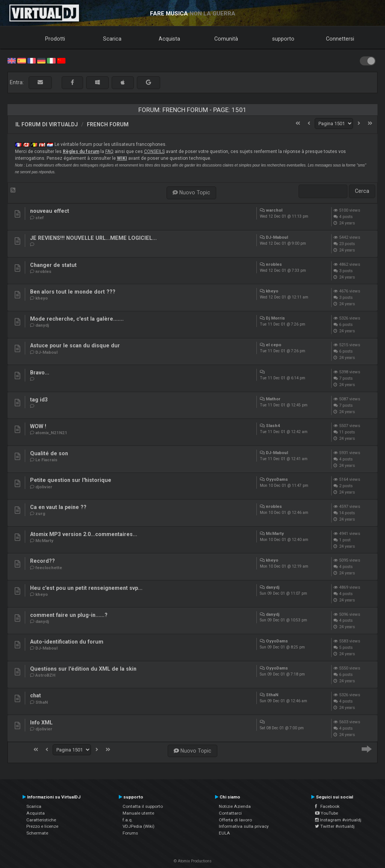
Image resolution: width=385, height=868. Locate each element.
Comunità (226, 39)
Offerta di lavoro (235, 820)
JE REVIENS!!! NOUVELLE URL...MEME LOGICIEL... (93, 238)
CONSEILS (154, 151)
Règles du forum (81, 151)
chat (36, 695)
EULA (224, 833)
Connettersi (340, 39)
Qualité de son (49, 453)
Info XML (41, 723)
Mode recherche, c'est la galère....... (77, 319)
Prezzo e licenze (42, 826)
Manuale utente (138, 813)
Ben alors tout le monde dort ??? (73, 292)
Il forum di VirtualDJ (47, 124)
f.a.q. (128, 820)
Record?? (42, 561)
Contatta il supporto (143, 806)
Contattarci (230, 813)
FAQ (109, 151)
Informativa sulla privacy (244, 826)
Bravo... (40, 373)
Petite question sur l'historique (71, 480)
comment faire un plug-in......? (69, 615)
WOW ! (38, 426)
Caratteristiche (41, 820)
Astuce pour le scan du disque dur (75, 345)
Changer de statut (53, 265)
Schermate (37, 833)
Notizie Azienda (235, 806)
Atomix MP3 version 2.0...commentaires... (84, 534)
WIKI (122, 158)
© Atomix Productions (193, 861)
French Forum (108, 124)
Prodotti (55, 39)
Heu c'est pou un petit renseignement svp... (86, 588)
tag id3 (39, 400)
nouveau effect (50, 211)
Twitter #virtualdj (335, 826)
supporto (283, 39)
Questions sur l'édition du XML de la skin (83, 669)
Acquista (169, 39)
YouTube (327, 813)
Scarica (112, 39)
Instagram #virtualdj (338, 820)
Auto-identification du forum (67, 642)
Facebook (327, 806)
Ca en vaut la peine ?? (58, 507)
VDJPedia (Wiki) (139, 826)
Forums (130, 833)
